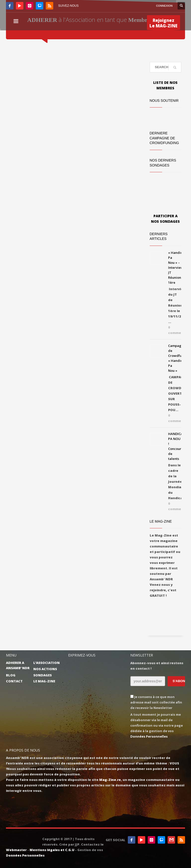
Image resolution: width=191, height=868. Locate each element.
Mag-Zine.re (110, 780)
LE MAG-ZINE (44, 681)
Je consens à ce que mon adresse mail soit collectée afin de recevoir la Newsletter (156, 702)
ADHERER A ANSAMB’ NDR (18, 665)
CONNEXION (164, 6)
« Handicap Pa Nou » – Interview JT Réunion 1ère (177, 268)
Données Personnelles (149, 736)
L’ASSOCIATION (47, 663)
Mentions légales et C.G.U (52, 850)
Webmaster (16, 850)
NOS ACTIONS (45, 669)
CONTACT (14, 681)
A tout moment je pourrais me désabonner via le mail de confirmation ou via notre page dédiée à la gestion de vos (157, 725)
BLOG (11, 675)
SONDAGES (43, 675)
